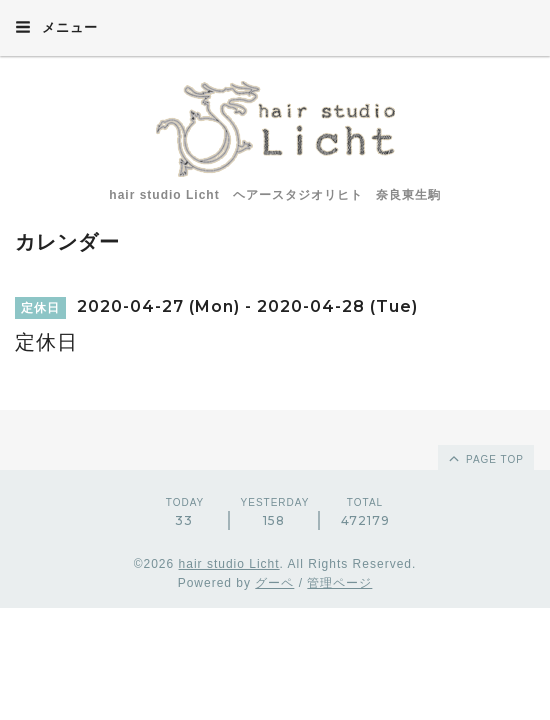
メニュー (56, 27)
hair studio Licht (229, 564)
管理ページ (339, 583)
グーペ (274, 583)
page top (485, 458)
